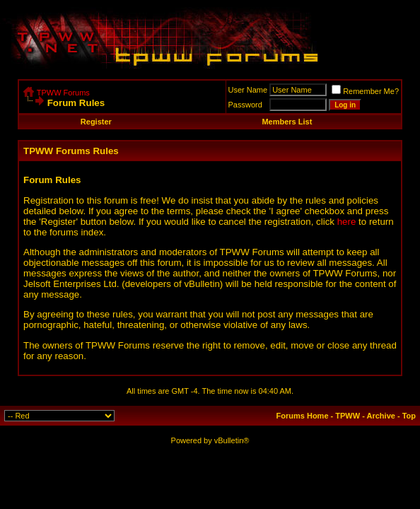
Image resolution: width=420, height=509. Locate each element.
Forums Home (303, 416)
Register (96, 122)
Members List (287, 122)
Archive (381, 416)
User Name (248, 90)
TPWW (348, 416)
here (347, 222)
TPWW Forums (63, 93)
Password (245, 105)
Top (409, 416)
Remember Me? (365, 91)
